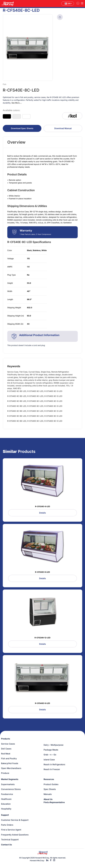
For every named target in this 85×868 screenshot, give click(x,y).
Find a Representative (54, 802)
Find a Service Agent (11, 830)
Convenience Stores (11, 789)
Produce (5, 773)
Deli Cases (6, 749)
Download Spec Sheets (22, 128)
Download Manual (63, 128)
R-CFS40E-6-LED (42, 703)
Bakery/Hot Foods (10, 763)
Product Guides (51, 784)
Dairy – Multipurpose (54, 745)
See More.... (17, 103)
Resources (49, 779)
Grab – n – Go (50, 755)
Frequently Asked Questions (15, 835)
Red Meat (6, 754)
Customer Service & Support (15, 820)
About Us (48, 799)
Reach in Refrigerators (54, 764)
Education (6, 804)
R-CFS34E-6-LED (43, 506)
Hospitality (6, 809)
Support (5, 815)
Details (42, 513)
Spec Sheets (50, 789)
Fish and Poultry (9, 759)
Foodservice (7, 794)
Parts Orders (7, 825)
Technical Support (10, 840)
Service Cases (8, 744)
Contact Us (6, 845)
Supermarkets (8, 784)
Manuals (48, 794)
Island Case (49, 760)
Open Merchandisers (11, 768)
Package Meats (51, 750)
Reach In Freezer (52, 769)
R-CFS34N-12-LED (42, 638)
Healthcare (6, 799)
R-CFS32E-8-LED (42, 572)
